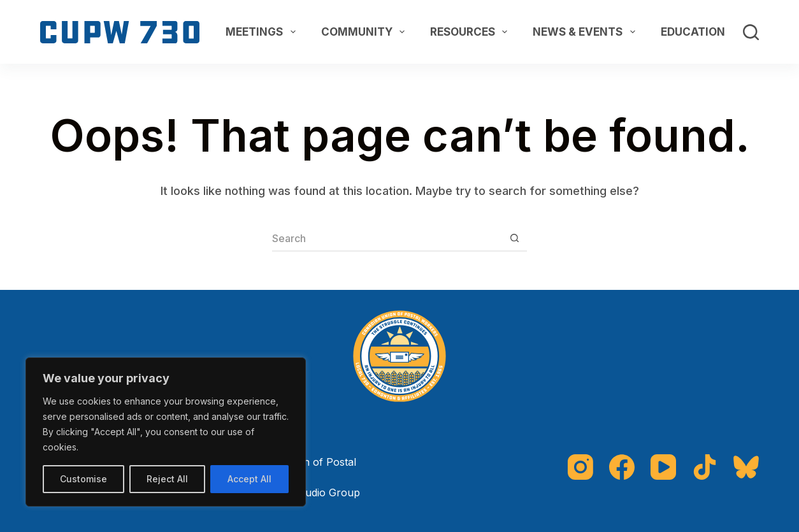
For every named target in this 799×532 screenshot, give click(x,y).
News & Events (586, 32)
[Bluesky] (746, 467)
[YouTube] (663, 467)
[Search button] (514, 239)
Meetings (263, 32)
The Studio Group (316, 492)
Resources (471, 32)
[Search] (751, 32)
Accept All (249, 479)
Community (365, 32)
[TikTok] (705, 467)
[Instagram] (580, 467)
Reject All (167, 479)
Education (702, 32)
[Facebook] (622, 467)
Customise (83, 479)
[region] (166, 432)
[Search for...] (387, 239)
